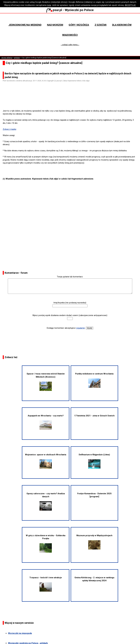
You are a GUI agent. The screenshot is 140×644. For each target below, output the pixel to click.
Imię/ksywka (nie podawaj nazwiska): (70, 303)
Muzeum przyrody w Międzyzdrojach (94, 542)
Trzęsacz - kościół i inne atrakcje (46, 584)
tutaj (49, 5)
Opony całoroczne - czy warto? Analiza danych (46, 502)
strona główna (7, 58)
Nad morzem (55, 25)
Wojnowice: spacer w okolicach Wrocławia (46, 461)
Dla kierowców (122, 25)
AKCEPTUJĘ (130, 5)
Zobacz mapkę (10, 129)
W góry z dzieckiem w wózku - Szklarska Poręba (46, 544)
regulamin (81, 328)
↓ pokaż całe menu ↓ (70, 45)
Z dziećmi (101, 25)
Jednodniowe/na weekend (25, 25)
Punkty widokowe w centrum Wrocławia (94, 380)
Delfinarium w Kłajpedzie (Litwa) (94, 461)
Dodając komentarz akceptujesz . (66, 328)
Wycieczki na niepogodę (20, 633)
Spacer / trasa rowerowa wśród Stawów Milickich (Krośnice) (46, 382)
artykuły (17, 58)
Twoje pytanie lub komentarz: (70, 277)
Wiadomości (70, 35)
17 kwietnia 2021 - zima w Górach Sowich (94, 416)
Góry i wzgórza (79, 25)
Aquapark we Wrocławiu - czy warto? (46, 422)
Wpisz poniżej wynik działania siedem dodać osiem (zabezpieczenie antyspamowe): (70, 315)
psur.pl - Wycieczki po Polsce (70, 10)
